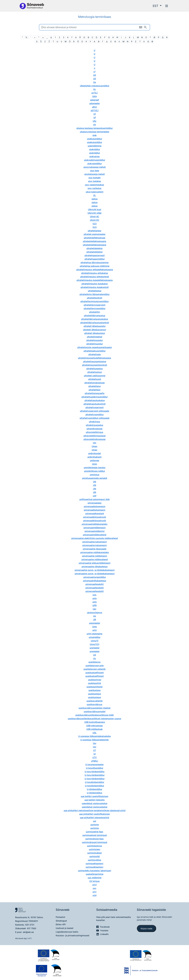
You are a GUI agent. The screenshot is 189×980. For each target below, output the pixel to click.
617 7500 (32, 928)
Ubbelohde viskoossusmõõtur (95, 86)
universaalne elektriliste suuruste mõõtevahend (94, 538)
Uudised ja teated (64, 928)
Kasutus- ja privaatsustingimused (72, 935)
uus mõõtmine (95, 878)
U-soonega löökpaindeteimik (94, 740)
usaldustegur (94, 694)
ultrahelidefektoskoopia (94, 241)
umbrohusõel (94, 453)
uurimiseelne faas (94, 832)
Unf (95, 496)
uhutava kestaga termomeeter (95, 132)
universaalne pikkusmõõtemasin (95, 563)
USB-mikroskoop (94, 726)
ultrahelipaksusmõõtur (95, 351)
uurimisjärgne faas (94, 839)
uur (95, 821)
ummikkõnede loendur (95, 467)
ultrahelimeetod (94, 337)
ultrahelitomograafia (94, 393)
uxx (94, 888)
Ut (95, 754)
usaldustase (94, 690)
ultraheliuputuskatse (95, 400)
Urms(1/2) (95, 644)
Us (94, 658)
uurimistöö (94, 856)
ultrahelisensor (95, 372)
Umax (94, 446)
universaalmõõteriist (94, 531)
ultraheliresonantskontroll (94, 365)
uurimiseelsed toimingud (95, 835)
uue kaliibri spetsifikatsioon (94, 796)
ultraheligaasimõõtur (95, 259)
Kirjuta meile (146, 929)
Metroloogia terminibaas (95, 17)
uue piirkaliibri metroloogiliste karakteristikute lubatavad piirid (95, 810)
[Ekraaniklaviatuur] (141, 27)
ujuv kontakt (94, 178)
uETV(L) (95, 110)
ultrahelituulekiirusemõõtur (94, 397)
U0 (95, 75)
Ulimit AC (94, 216)
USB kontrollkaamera (95, 722)
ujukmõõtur (94, 149)
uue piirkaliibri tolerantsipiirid (94, 817)
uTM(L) (95, 761)
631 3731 (30, 925)
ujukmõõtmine (95, 146)
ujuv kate (95, 171)
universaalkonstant (95, 513)
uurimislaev (95, 849)
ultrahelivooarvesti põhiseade (94, 411)
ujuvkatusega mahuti (95, 174)
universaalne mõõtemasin (94, 556)
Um (94, 443)
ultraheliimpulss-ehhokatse (94, 273)
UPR (94, 605)
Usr (95, 743)
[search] (94, 27)
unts (95, 598)
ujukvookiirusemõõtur (95, 160)
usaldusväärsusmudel (95, 711)
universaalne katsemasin (94, 542)
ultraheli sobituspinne (95, 376)
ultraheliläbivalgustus (95, 315)
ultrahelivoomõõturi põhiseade (94, 418)
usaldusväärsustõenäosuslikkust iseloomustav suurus (94, 718)
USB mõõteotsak (94, 729)
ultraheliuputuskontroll (94, 404)
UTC (95, 757)
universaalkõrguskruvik (94, 517)
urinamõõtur (95, 637)
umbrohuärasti (94, 457)
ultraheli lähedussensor (94, 330)
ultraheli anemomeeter (94, 234)
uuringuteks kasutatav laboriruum (94, 870)
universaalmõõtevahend (95, 535)
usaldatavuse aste (95, 665)
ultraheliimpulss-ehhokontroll (95, 277)
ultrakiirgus (94, 422)
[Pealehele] (32, 6)
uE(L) (94, 107)
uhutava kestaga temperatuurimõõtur (94, 128)
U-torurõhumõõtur (95, 768)
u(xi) (94, 885)
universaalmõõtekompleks (95, 524)
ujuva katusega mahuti (95, 167)
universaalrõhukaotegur (95, 581)
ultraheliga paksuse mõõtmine (95, 266)
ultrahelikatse (95, 291)
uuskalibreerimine (95, 874)
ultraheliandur (94, 231)
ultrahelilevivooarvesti (94, 305)
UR (95, 619)
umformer (95, 460)
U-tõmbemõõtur (94, 789)
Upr (94, 609)
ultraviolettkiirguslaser (95, 436)
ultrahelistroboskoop (94, 383)
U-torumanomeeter (94, 764)
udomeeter (95, 103)
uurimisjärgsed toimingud (95, 842)
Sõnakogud (61, 921)
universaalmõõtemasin (94, 528)
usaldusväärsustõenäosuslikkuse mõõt (94, 715)
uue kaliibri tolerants (95, 800)
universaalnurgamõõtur (95, 577)
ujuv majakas (94, 181)
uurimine (95, 825)
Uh (94, 125)
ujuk (94, 135)
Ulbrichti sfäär (95, 213)
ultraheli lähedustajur (95, 333)
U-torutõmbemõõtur (94, 782)
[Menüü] (167, 6)
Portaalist (60, 917)
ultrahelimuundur (94, 340)
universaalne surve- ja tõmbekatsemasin (95, 570)
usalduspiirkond (94, 687)
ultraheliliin (94, 312)
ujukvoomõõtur (94, 163)
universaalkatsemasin (94, 506)
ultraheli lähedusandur (95, 326)
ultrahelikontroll (94, 298)
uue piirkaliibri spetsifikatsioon (94, 814)
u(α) (95, 895)
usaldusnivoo (95, 680)
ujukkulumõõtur (94, 139)
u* (95, 72)
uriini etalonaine (94, 634)
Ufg (94, 121)
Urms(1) (95, 641)
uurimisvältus (94, 860)
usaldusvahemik (95, 701)
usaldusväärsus (94, 704)
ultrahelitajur (94, 386)
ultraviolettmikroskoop (94, 439)
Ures (95, 627)
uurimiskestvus (94, 846)
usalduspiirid (94, 683)
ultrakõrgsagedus (94, 425)
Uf (95, 114)
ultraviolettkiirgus (94, 432)
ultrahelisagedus (94, 368)
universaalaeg (94, 503)
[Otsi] (145, 27)
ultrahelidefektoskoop (94, 238)
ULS (95, 224)
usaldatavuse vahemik (94, 669)
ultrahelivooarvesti (94, 407)
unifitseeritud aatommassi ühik (94, 499)
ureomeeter (95, 623)
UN (95, 482)
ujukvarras (94, 156)
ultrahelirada (94, 354)
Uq (95, 616)
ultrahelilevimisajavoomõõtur (94, 301)
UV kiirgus (94, 881)
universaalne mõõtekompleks (95, 552)
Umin (94, 464)
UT (95, 750)
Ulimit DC (95, 220)
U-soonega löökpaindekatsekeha (94, 736)
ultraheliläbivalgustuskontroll (95, 323)
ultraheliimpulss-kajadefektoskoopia (95, 280)
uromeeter (95, 648)
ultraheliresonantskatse (95, 361)
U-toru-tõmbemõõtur (95, 775)
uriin (95, 630)
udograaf (94, 100)
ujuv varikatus (94, 188)
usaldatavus (94, 662)
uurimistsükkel (94, 853)
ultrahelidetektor (94, 248)
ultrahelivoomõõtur (94, 414)
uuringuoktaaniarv (94, 863)
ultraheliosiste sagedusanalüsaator (95, 347)
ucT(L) (94, 93)
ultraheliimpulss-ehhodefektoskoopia (95, 269)
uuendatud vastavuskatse (95, 803)
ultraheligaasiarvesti (95, 255)
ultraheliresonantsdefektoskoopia (94, 358)
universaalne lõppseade (94, 549)
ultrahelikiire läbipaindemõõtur (94, 294)
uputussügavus (95, 612)
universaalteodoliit (94, 584)
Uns (94, 595)
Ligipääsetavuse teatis (67, 932)
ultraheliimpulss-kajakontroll (95, 287)
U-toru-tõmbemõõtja (94, 771)
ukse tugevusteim (95, 192)
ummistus (95, 475)
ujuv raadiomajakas (94, 185)
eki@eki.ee (28, 932)
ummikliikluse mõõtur (94, 471)
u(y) (94, 892)
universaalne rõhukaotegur (95, 566)
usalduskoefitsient (94, 673)
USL (95, 733)
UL (94, 195)
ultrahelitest (94, 390)
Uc (94, 89)
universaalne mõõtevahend (95, 559)
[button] (157, 6)
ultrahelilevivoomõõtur (94, 308)
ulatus (95, 199)
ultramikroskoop (94, 429)
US (95, 655)
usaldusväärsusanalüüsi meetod (94, 708)
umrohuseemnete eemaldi (95, 478)
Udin (95, 96)
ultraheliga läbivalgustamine (94, 262)
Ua (94, 82)
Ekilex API (61, 924)
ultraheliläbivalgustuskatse (94, 319)
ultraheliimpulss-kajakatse (94, 284)
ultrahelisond (95, 379)
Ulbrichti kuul (95, 209)
